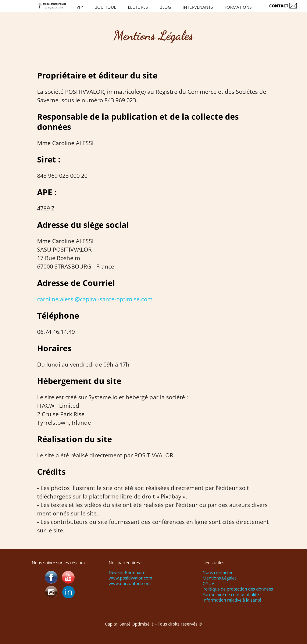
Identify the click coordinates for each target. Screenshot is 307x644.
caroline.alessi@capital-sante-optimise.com (95, 299)
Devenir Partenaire (127, 572)
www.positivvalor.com (131, 578)
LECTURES (138, 7)
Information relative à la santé (232, 600)
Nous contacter (218, 572)
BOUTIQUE (105, 7)
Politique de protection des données (238, 589)
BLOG (165, 7)
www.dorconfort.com (130, 583)
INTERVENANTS (198, 7)
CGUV (208, 583)
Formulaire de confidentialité (231, 594)
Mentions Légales (220, 578)
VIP (80, 7)
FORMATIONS (238, 7)
